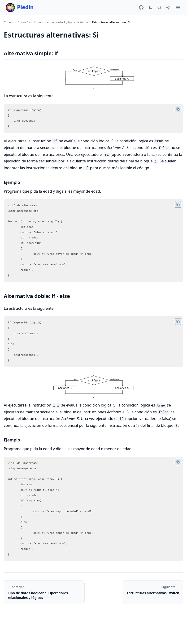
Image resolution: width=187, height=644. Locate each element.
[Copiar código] (178, 109)
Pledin (20, 8)
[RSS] (150, 8)
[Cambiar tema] (168, 8)
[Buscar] (159, 8)
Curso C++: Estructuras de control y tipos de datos (53, 22)
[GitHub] (141, 8)
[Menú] (178, 8)
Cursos (9, 22)
